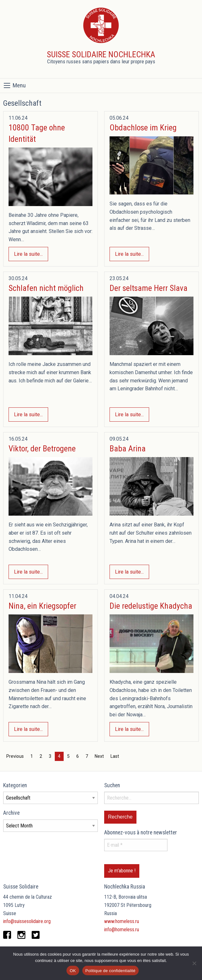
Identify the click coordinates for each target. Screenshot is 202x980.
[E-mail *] (136, 845)
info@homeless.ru (122, 930)
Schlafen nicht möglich (46, 288)
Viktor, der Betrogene (42, 449)
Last (115, 756)
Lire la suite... (28, 254)
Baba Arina (128, 449)
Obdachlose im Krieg (143, 128)
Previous (15, 756)
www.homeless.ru (122, 921)
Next (99, 756)
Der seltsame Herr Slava (148, 288)
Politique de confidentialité (110, 971)
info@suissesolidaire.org (27, 921)
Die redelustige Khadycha (151, 606)
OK (73, 971)
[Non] (194, 963)
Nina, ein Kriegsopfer (42, 606)
